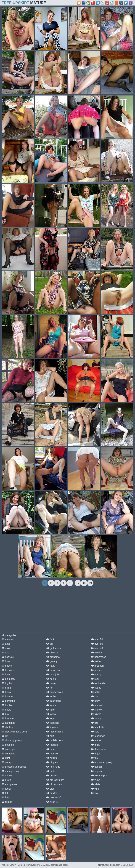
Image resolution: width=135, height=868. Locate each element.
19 (90, 583)
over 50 (97, 639)
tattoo (96, 740)
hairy (51, 666)
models (52, 745)
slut (95, 723)
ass (5, 653)
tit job (96, 754)
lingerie (52, 727)
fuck (50, 639)
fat (5, 793)
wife (95, 789)
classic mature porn (14, 732)
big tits (7, 683)
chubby (7, 727)
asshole (8, 657)
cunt (6, 758)
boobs (7, 705)
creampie (8, 749)
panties (97, 653)
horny (51, 683)
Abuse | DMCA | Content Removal (18, 865)
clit (5, 736)
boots (6, 710)
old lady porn (55, 780)
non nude (53, 767)
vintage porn (100, 776)
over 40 (52, 802)
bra (5, 714)
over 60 (97, 644)
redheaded (99, 683)
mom (51, 749)
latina (51, 714)
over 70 (97, 648)
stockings (98, 736)
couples (8, 745)
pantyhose (98, 657)
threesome (99, 749)
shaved (97, 705)
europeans (9, 784)
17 (78, 583)
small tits (98, 727)
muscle (52, 754)
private (96, 670)
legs (50, 718)
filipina (7, 802)
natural (52, 758)
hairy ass (53, 670)
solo (95, 732)
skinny (96, 718)
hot (50, 688)
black (6, 692)
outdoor (52, 793)
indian (51, 696)
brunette (8, 718)
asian (6, 648)
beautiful (8, 670)
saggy (96, 688)
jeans (51, 705)
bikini (6, 688)
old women (54, 784)
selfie (96, 692)
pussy (96, 675)
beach (7, 666)
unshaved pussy (102, 762)
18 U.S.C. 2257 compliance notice (52, 865)
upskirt (96, 767)
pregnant (98, 666)
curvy (6, 762)
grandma (53, 657)
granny (52, 661)
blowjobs (8, 701)
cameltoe (8, 723)
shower (97, 710)
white (96, 784)
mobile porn (55, 740)
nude (51, 771)
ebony (7, 776)
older (51, 789)
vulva (96, 780)
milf (50, 736)
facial (6, 789)
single (96, 714)
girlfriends (53, 648)
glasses (52, 653)
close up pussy (12, 740)
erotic (6, 780)
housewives (55, 692)
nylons (52, 776)
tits (94, 758)
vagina (96, 771)
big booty (8, 679)
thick (95, 745)
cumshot (8, 754)
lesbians (53, 723)
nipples (52, 762)
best (6, 675)
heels (51, 679)
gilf (50, 644)
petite (96, 661)
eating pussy (10, 771)
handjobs (53, 675)
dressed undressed (14, 767)
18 (84, 583)
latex (51, 710)
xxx (95, 793)
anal (6, 644)
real (95, 679)
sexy (95, 701)
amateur (8, 639)
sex (95, 696)
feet (5, 797)
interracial (53, 701)
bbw (6, 661)
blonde (7, 696)
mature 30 (54, 797)
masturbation (55, 732)
